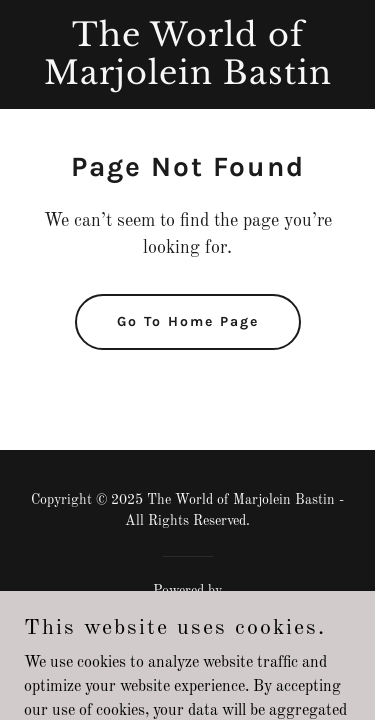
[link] (187, 80)
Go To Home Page (188, 321)
